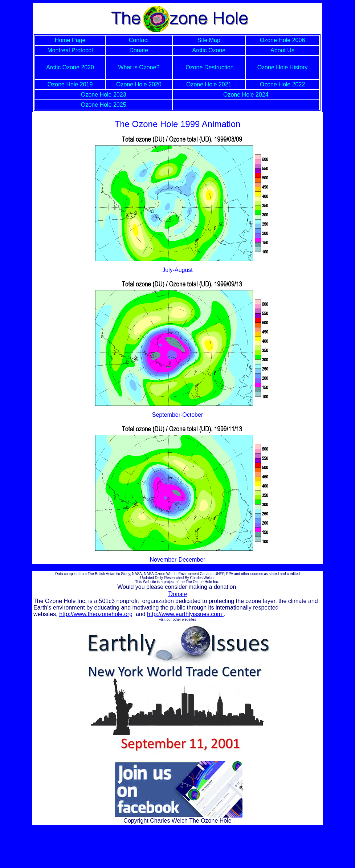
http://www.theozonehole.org (96, 614)
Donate (177, 594)
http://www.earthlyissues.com (185, 614)
